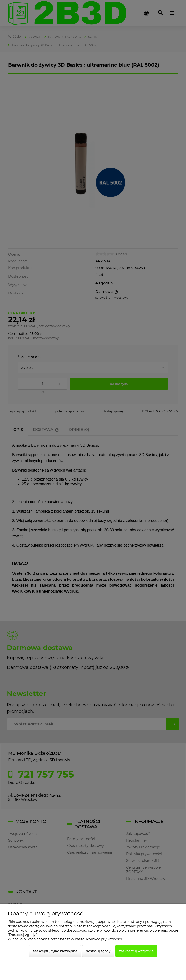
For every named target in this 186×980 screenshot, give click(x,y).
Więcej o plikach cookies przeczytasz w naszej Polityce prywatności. (65, 939)
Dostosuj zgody (98, 951)
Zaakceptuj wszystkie (136, 951)
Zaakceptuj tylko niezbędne (55, 951)
